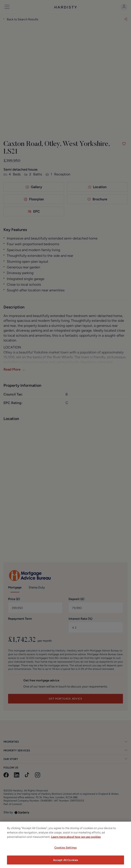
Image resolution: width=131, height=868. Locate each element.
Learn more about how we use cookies (76, 840)
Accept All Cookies (65, 863)
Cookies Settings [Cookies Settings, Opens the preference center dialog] (65, 851)
